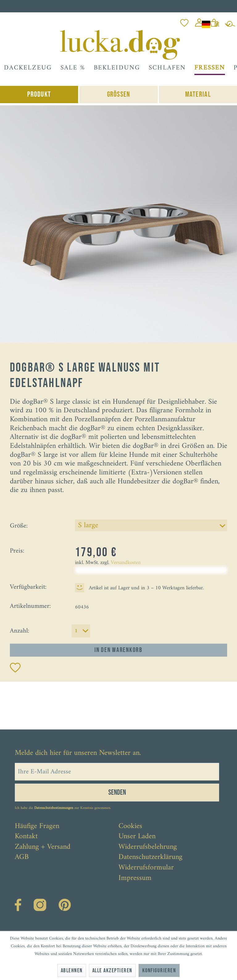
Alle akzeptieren (112, 971)
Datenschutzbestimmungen (54, 808)
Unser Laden (137, 837)
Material (198, 94)
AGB (22, 857)
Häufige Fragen (37, 826)
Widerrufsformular (146, 868)
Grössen (119, 94)
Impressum (135, 878)
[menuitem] (184, 21)
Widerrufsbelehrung (148, 847)
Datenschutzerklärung (150, 857)
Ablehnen (72, 971)
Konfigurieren (159, 971)
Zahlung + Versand (43, 847)
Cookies (130, 826)
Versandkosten (126, 563)
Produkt (39, 94)
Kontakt (26, 837)
